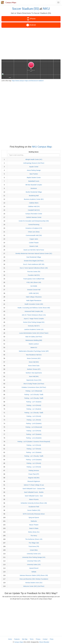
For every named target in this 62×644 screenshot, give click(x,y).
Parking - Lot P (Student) (34, 434)
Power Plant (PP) (34, 474)
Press (52, 639)
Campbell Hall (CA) (34, 210)
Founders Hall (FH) (34, 275)
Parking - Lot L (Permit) (34, 420)
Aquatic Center (34, 167)
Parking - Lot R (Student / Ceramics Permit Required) (34, 442)
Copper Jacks (34, 239)
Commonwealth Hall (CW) (34, 235)
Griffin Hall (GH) (34, 293)
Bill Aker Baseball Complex (34, 185)
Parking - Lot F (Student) (34, 402)
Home (10, 639)
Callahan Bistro (34, 203)
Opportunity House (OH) (34, 380)
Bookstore (34, 188)
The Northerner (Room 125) (34, 539)
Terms (32, 639)
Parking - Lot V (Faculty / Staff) (34, 456)
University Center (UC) (34, 554)
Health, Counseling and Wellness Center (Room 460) (34, 308)
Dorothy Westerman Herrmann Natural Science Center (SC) (34, 253)
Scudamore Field (34, 507)
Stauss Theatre (34, 525)
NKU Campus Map (42, 147)
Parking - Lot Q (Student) (34, 438)
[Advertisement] (31, 43)
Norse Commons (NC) (34, 358)
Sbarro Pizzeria (34, 499)
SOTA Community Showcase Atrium (34, 514)
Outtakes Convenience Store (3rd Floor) (34, 387)
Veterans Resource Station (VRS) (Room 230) (34, 575)
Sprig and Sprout (34, 518)
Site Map (25, 639)
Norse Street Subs (34, 366)
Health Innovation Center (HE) (34, 304)
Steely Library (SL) (34, 532)
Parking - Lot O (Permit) (34, 431)
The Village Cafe (34, 543)
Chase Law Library (34, 232)
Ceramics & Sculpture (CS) (34, 228)
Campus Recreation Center (34, 214)
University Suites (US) (34, 565)
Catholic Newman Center (34, 217)
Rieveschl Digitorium (34, 481)
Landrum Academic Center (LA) (34, 329)
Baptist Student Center (34, 178)
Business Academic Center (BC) (34, 199)
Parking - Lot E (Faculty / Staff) (34, 398)
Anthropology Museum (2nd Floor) (34, 163)
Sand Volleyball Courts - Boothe (34, 492)
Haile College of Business (34, 297)
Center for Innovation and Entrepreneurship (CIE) (34, 221)
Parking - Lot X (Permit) (34, 463)
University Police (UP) (34, 561)
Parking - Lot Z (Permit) (34, 467)
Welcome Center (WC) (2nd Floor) (34, 586)
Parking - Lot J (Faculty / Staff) (34, 413)
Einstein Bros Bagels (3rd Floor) (34, 261)
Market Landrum (34, 344)
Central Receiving (34, 225)
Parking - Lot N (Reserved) (34, 427)
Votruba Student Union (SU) (34, 583)
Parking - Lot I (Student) (34, 409)
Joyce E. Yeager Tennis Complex (34, 319)
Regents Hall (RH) (34, 478)
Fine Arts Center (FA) (34, 272)
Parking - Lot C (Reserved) (34, 391)
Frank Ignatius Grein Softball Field (34, 279)
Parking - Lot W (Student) (34, 460)
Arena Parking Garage (34, 170)
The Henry (34, 536)
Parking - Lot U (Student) (34, 452)
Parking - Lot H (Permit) (34, 405)
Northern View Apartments (34, 373)
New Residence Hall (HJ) (34, 355)
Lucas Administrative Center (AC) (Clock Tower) (34, 333)
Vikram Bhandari (44, 642)
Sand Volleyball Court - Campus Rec (34, 489)
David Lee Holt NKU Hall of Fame (34, 250)
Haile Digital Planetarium (34, 300)
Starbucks (34, 521)
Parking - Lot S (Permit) (34, 445)
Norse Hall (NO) (34, 362)
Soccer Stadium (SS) (26, 9)
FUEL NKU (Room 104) (34, 282)
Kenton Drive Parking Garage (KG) (34, 322)
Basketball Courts (34, 181)
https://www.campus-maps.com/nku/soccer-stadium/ (28, 81)
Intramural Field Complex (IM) (34, 311)
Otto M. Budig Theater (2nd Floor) (34, 384)
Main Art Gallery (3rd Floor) (34, 337)
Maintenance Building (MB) (34, 340)
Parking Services (34, 470)
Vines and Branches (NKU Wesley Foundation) (34, 579)
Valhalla (34, 572)
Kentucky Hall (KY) (34, 326)
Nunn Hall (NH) (34, 376)
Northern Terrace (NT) (34, 369)
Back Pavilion (34, 174)
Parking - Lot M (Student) (34, 423)
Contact (45, 639)
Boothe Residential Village (34, 192)
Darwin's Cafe (34, 246)
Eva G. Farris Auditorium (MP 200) (34, 264)
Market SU (34, 348)
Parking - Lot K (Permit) (34, 416)
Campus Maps (11, 2)
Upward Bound (34, 568)
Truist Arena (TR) (34, 546)
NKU (46, 9)
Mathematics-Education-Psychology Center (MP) (34, 351)
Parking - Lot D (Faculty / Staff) (34, 395)
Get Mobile (34, 286)
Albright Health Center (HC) (34, 159)
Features (17, 639)
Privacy (38, 639)
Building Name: (34, 152)
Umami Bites (34, 550)
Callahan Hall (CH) (34, 206)
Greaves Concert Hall (34, 290)
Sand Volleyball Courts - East (34, 496)
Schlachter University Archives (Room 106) (34, 503)
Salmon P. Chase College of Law (34, 485)
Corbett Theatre (34, 243)
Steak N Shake (34, 528)
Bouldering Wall (34, 196)
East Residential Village (34, 257)
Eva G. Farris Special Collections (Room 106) (34, 268)
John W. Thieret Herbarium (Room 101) (34, 315)
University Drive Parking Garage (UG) (34, 557)
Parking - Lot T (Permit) (34, 449)
